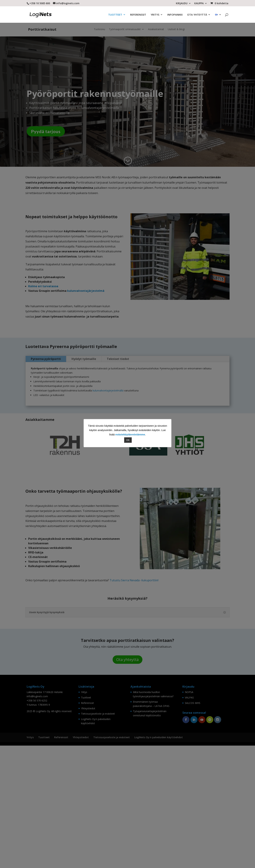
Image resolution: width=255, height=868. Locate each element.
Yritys (84, 809)
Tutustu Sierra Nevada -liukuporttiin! (134, 697)
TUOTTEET (115, 14)
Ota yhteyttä (127, 776)
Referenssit (87, 819)
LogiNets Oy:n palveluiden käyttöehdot (159, 854)
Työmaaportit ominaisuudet (125, 26)
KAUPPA (199, 4)
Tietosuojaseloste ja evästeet (98, 830)
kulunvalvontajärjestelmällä (108, 387)
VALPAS (189, 814)
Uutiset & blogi (176, 26)
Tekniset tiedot (118, 356)
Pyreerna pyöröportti (46, 356)
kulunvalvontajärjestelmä (86, 287)
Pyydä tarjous (46, 128)
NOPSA (189, 809)
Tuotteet (86, 814)
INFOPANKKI (175, 14)
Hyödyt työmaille (84, 356)
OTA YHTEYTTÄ (197, 14)
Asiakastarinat (156, 26)
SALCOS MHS (193, 819)
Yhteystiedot (88, 825)
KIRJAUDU (182, 4)
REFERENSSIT (138, 14)
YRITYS (155, 14)
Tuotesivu (99, 26)
